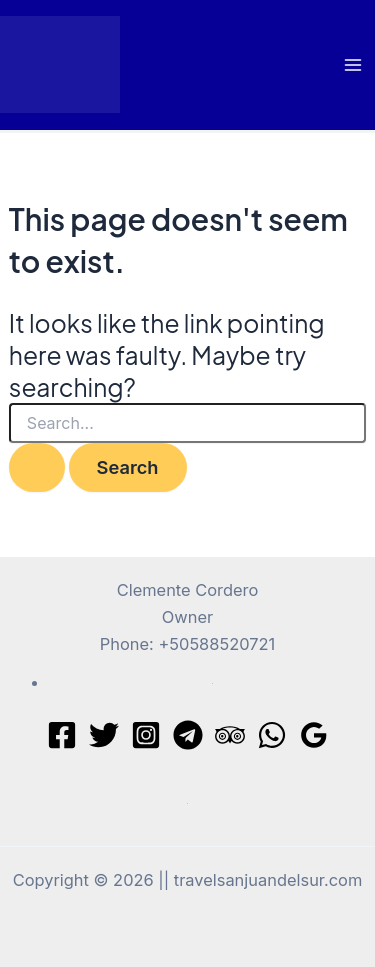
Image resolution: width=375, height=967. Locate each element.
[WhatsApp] (272, 735)
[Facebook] (62, 735)
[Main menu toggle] (352, 65)
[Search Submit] (37, 467)
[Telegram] (188, 735)
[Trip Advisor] (230, 735)
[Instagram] (146, 735)
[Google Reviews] (314, 735)
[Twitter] (104, 735)
